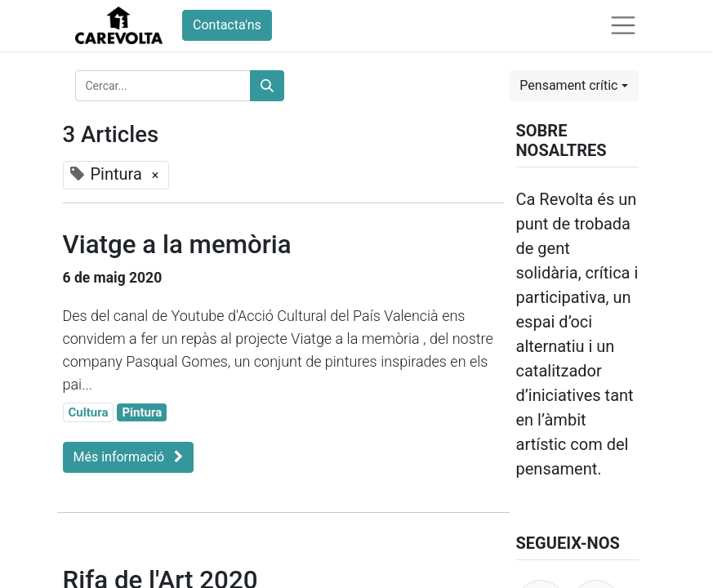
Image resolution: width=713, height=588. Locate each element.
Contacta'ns (227, 25)
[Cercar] (267, 86)
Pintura (142, 412)
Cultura (89, 412)
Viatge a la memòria (177, 245)
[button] (573, 86)
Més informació (129, 457)
